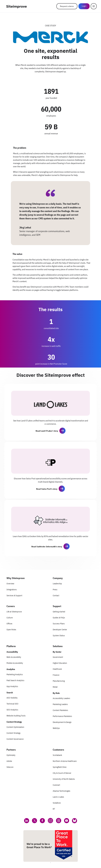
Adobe (9, 761)
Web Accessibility (14, 657)
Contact (56, 595)
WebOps (56, 728)
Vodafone (57, 803)
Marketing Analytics (15, 674)
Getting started (59, 612)
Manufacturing (59, 681)
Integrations (12, 589)
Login (84, 6)
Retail (55, 687)
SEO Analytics (12, 710)
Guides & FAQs (59, 618)
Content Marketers (60, 710)
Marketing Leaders (60, 704)
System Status (59, 635)
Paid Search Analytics (15, 680)
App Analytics (12, 686)
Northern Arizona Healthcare (65, 761)
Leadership (57, 584)
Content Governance (15, 739)
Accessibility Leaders (61, 698)
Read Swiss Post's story (47, 489)
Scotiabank (57, 755)
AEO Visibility (12, 698)
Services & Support (14, 595)
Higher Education (60, 663)
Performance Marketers (62, 716)
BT (54, 809)
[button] (62, 431)
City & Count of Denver (62, 773)
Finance (56, 675)
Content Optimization (15, 727)
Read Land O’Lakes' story (47, 431)
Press (55, 589)
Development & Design (62, 722)
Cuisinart (56, 785)
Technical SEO (12, 704)
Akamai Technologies (62, 791)
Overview (10, 584)
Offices (9, 624)
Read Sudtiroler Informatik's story (47, 547)
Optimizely (11, 755)
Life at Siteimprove (14, 612)
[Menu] (94, 6)
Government (58, 657)
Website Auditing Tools (16, 716)
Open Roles (11, 630)
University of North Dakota (64, 779)
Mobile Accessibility (15, 663)
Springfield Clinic (60, 767)
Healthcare (57, 669)
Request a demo (67, 6)
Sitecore (10, 767)
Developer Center (60, 630)
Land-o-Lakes (58, 797)
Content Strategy (14, 733)
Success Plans (59, 624)
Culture (10, 618)
